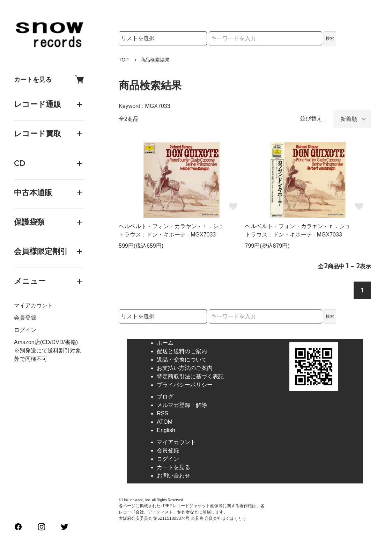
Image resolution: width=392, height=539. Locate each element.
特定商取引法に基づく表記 (190, 376)
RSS (162, 413)
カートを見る (49, 79)
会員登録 (25, 318)
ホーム (165, 343)
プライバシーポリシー (185, 385)
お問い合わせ (173, 476)
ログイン (25, 330)
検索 (330, 38)
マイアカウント (34, 305)
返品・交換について (182, 360)
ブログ (165, 397)
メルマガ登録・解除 (182, 405)
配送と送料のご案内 (182, 351)
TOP (124, 60)
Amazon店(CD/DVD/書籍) (46, 342)
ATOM (165, 422)
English (166, 430)
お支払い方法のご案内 (185, 368)
